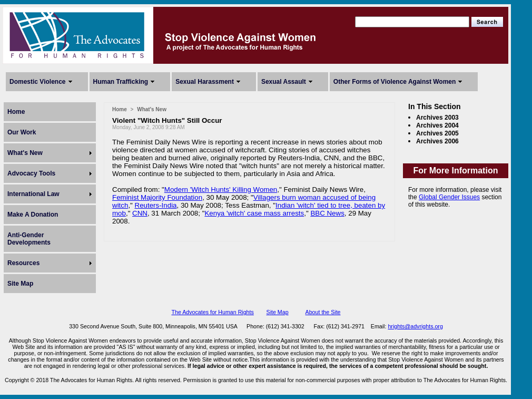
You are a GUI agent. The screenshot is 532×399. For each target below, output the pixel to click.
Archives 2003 (437, 118)
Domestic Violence (38, 82)
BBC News (327, 213)
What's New (25, 153)
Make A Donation (33, 215)
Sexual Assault (284, 82)
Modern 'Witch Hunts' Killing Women (221, 189)
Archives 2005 (437, 133)
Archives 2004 (437, 125)
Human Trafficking (121, 82)
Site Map (20, 284)
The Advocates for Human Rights (212, 312)
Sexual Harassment (205, 82)
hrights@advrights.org (415, 326)
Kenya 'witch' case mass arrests (254, 213)
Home (16, 112)
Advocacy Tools (31, 173)
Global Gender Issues (449, 197)
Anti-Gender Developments (29, 239)
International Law (33, 194)
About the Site (323, 312)
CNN (140, 213)
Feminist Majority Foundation (157, 197)
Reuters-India (156, 205)
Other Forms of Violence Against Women (395, 82)
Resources (23, 263)
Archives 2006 (437, 141)
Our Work (22, 132)
